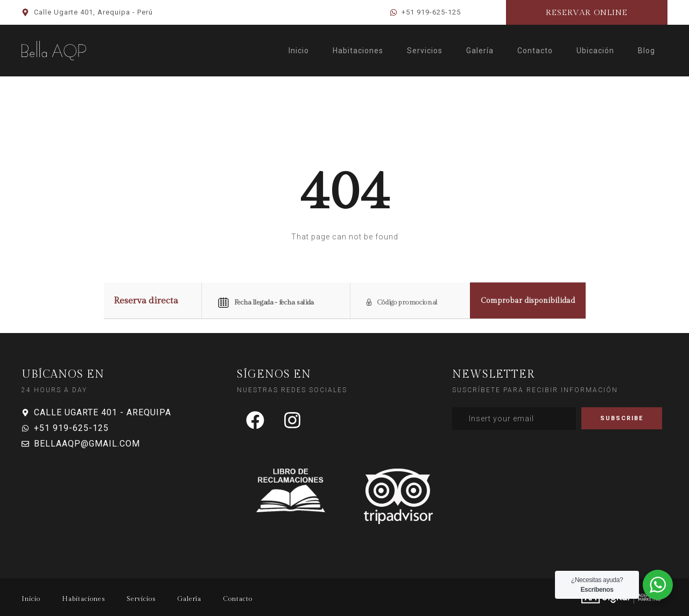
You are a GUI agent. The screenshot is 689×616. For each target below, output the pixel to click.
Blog (646, 51)
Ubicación (595, 51)
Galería (480, 51)
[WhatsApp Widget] (658, 585)
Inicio (299, 51)
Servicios (425, 51)
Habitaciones (358, 51)
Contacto (535, 51)
